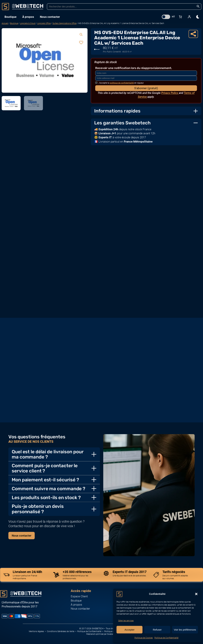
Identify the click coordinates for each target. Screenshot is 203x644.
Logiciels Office (44, 23)
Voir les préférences (185, 630)
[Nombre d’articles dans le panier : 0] (180, 17)
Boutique (14, 23)
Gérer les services (126, 621)
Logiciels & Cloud (28, 23)
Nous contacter (22, 536)
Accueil (5, 23)
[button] (196, 594)
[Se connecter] (189, 17)
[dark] (198, 17)
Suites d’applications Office (64, 23)
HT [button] (173, 17)
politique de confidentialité (122, 83)
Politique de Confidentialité (166, 638)
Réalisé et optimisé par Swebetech (102, 634)
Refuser (157, 630)
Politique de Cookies (144, 638)
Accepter (129, 630)
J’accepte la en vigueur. (120, 83)
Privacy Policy (170, 93)
